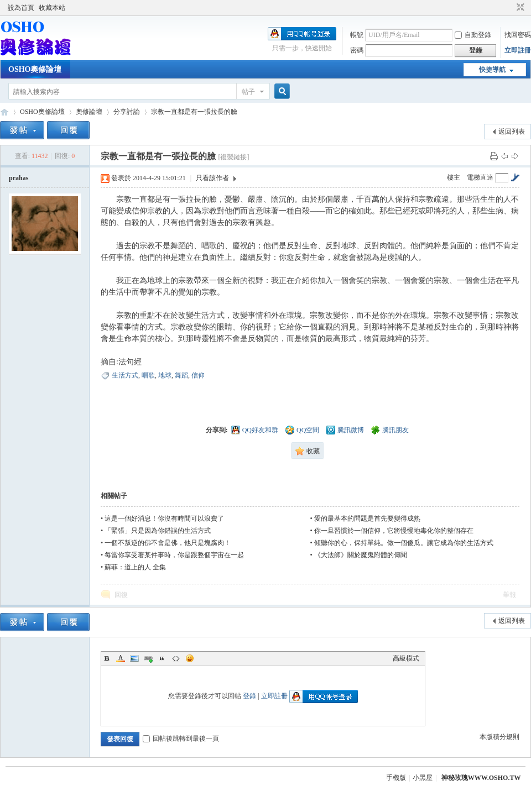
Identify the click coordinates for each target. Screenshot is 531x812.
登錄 (249, 696)
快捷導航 (492, 70)
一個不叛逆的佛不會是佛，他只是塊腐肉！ (168, 543)
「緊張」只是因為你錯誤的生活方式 (158, 531)
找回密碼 (518, 35)
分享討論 (127, 112)
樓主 (454, 177)
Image (134, 658)
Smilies (190, 658)
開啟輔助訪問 (510, 8)
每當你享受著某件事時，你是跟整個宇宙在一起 (174, 555)
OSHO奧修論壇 (35, 69)
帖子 (248, 92)
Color (121, 658)
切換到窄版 (519, 8)
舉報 (509, 595)
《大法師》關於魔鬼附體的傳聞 (361, 555)
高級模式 (406, 658)
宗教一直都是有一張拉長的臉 (194, 112)
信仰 (198, 375)
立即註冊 (518, 50)
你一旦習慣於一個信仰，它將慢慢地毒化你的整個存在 (394, 531)
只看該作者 (212, 178)
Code (176, 658)
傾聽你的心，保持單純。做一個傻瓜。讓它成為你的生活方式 (404, 543)
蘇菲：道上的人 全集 (135, 567)
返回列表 (512, 132)
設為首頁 (21, 8)
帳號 (357, 35)
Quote (162, 658)
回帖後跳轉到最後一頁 (181, 738)
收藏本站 (52, 8)
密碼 (357, 50)
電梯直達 (480, 177)
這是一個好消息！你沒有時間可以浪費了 (164, 518)
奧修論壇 (89, 112)
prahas (19, 178)
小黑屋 (423, 778)
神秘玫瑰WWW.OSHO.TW (481, 778)
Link (148, 658)
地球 (165, 375)
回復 (121, 595)
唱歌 (148, 375)
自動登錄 (473, 35)
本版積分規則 (499, 737)
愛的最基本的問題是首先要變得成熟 (367, 518)
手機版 (396, 778)
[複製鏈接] (233, 157)
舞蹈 (181, 375)
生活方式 (125, 375)
